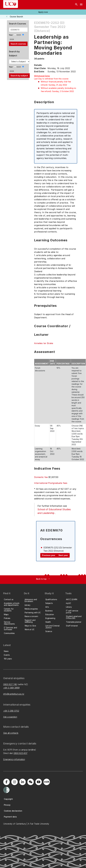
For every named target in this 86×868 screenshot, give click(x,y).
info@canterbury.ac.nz (14, 694)
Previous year (49, 555)
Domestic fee (41, 477)
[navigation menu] (81, 5)
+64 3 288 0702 (11, 711)
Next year (63, 555)
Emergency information (14, 759)
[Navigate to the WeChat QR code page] (30, 782)
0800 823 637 (20, 753)
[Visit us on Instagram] (14, 782)
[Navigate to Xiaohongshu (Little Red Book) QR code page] (47, 782)
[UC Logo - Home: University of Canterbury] (11, 4)
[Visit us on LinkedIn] (22, 782)
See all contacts (11, 733)
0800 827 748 (10, 684)
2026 (12, 39)
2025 (19, 35)
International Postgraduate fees (51, 483)
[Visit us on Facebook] (6, 782)
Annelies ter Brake (44, 343)
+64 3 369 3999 (11, 688)
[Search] (76, 5)
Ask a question (10, 717)
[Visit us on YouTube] (39, 782)
